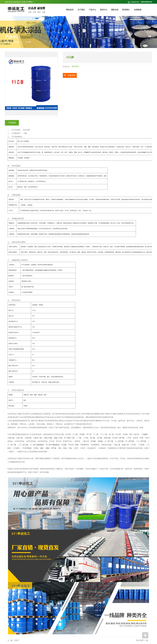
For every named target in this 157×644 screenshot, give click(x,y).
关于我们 (81, 10)
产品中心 (92, 10)
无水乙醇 (139, 640)
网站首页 (70, 10)
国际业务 (115, 10)
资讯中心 (104, 10)
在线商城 (138, 10)
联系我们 (126, 10)
